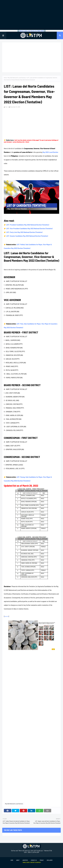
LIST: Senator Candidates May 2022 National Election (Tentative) (27, 236)
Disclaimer (50, 860)
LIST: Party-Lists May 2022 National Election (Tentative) (24, 232)
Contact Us (34, 860)
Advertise (25, 860)
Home (5, 78)
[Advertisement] (31, 15)
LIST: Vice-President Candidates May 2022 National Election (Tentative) (29, 228)
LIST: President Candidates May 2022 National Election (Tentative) (28, 225)
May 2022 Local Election (50, 152)
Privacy (42, 860)
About (18, 860)
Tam (6, 107)
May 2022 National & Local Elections (17, 78)
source (6, 616)
